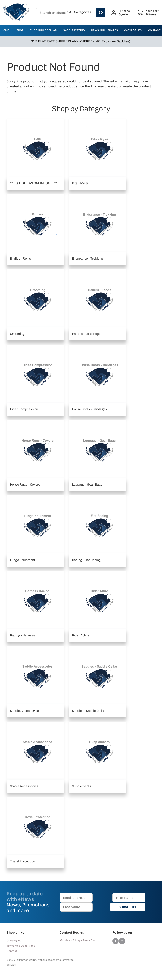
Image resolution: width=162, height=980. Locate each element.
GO (101, 13)
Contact (12, 951)
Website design (46, 960)
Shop (20, 30)
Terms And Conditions (21, 946)
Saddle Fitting (74, 30)
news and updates (104, 30)
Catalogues (14, 941)
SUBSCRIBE (129, 907)
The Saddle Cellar (43, 30)
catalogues (133, 30)
